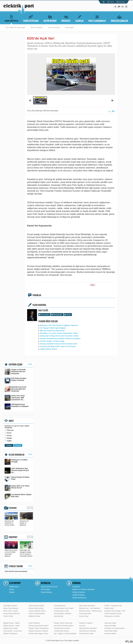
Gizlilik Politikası (79, 595)
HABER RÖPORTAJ (11, 18)
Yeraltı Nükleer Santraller (63, 614)
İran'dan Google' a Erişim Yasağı (52, 341)
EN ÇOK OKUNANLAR (17, 455)
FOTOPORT (13, 508)
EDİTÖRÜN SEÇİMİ (15, 365)
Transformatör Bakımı (61, 631)
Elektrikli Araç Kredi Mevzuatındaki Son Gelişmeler (15, 389)
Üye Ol (112, 2)
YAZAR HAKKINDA (39, 305)
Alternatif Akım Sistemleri (88, 628)
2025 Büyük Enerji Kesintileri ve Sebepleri (17, 406)
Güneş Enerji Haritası (36, 608)
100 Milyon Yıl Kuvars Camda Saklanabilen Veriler (59, 333)
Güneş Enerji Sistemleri (12, 614)
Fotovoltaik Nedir (85, 614)
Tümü (30, 364)
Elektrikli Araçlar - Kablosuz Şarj (90, 611)
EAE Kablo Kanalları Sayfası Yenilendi (15, 380)
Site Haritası (45, 589)
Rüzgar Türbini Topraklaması (39, 628)
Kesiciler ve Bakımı (86, 623)
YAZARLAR (79, 18)
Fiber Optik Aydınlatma (87, 606)
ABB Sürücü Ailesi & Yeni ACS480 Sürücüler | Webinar (11, 552)
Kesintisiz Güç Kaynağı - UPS (115, 611)
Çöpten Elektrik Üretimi (48, 349)
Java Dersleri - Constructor (13, 631)
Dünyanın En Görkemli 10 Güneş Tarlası (11, 522)
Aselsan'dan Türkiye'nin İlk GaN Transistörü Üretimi (59, 336)
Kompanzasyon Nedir (61, 611)
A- (110, 111)
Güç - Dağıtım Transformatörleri (65, 634)
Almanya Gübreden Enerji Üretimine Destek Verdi (58, 344)
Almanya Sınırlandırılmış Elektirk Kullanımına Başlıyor (60, 338)
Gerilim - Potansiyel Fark (113, 606)
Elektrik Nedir (109, 608)
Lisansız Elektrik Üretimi (37, 611)
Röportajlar (70, 27)
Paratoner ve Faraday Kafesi (114, 628)
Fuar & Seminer (54, 27)
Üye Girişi (122, 2)
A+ (113, 111)
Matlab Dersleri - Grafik (11, 626)
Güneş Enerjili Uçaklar (36, 606)
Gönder (9, 445)
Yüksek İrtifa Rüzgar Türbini (38, 634)
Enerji (9, 433)
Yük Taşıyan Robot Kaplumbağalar (53, 328)
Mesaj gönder (58, 315)
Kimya (9, 435)
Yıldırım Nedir (8, 616)
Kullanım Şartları (79, 592)
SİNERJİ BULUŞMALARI (119, 18)
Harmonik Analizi (110, 623)
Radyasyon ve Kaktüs (112, 616)
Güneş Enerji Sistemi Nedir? (39, 626)
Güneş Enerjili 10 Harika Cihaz (17, 479)
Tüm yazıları (45, 315)
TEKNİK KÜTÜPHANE (31, 18)
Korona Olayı (84, 616)
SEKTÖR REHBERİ (50, 18)
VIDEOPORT (13, 537)
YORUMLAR (37, 295)
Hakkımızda (14, 587)
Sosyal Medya (46, 592)
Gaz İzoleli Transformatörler (64, 626)
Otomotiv (10, 430)
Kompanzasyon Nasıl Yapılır (64, 608)
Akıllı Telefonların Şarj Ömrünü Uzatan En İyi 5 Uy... (17, 471)
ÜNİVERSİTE (66, 18)
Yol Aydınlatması (60, 606)
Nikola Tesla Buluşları (11, 608)
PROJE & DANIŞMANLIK (97, 18)
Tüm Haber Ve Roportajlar (15, 27)
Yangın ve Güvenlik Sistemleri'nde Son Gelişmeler (15, 372)
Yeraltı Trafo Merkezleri (37, 614)
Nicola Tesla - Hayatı (11, 611)
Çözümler (76, 587)
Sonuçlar (18, 445)
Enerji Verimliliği (110, 626)
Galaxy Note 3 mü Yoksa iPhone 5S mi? (17, 488)
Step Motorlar (59, 616)
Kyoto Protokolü (34, 623)
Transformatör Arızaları (62, 628)
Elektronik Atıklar (34, 616)
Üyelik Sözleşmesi (79, 598)
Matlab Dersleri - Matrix (11, 623)
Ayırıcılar (82, 626)
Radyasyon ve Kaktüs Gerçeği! (16, 462)
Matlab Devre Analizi (10, 628)
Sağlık (9, 441)
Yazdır (69, 315)
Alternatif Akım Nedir (86, 634)
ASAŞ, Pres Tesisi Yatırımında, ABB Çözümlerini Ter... (15, 398)
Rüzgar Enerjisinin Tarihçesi (38, 631)
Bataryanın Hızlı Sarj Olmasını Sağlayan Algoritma (59, 325)
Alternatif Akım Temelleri (88, 631)
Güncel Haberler (37, 27)
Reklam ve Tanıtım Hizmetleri (84, 589)
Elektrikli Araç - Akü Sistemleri (90, 608)
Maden (9, 438)
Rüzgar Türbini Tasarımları (63, 623)
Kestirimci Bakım (110, 634)
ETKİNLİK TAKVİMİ (16, 566)
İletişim (12, 592)
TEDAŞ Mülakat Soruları (113, 614)
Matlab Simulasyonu (10, 634)
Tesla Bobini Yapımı (10, 606)
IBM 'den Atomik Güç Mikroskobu (52, 331)
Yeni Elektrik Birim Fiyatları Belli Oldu (18, 497)
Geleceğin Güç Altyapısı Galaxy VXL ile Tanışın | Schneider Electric (26, 552)
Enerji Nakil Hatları (111, 631)
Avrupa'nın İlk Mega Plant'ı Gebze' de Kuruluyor (58, 346)
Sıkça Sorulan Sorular (49, 587)
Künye (12, 589)
